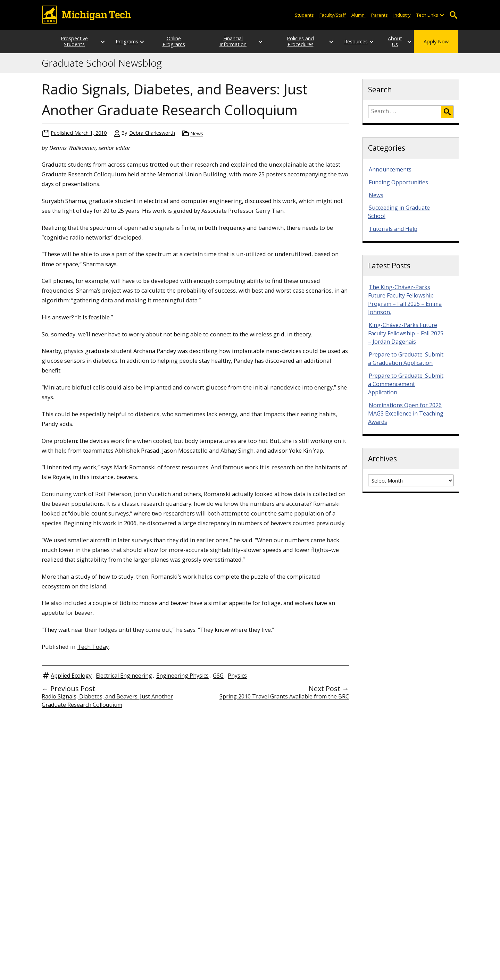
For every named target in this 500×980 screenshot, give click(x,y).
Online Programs (172, 41)
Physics (237, 676)
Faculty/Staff (333, 15)
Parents (380, 15)
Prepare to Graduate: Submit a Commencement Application (406, 384)
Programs (120, 41)
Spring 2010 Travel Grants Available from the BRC (284, 696)
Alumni (359, 15)
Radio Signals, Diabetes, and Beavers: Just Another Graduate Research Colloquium (107, 701)
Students (304, 15)
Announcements (390, 169)
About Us (388, 41)
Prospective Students (68, 41)
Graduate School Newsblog (102, 63)
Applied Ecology (71, 676)
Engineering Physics (182, 676)
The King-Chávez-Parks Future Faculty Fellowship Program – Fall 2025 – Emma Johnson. (405, 300)
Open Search (453, 15)
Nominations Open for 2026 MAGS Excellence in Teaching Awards (406, 413)
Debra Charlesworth (152, 133)
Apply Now (436, 41)
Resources (342, 41)
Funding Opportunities (398, 182)
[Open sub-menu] (442, 15)
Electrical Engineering (124, 676)
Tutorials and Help (393, 229)
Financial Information (231, 41)
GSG (218, 676)
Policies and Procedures (290, 41)
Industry (402, 15)
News (197, 133)
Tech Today (93, 647)
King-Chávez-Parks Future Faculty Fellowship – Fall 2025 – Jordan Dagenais (406, 333)
